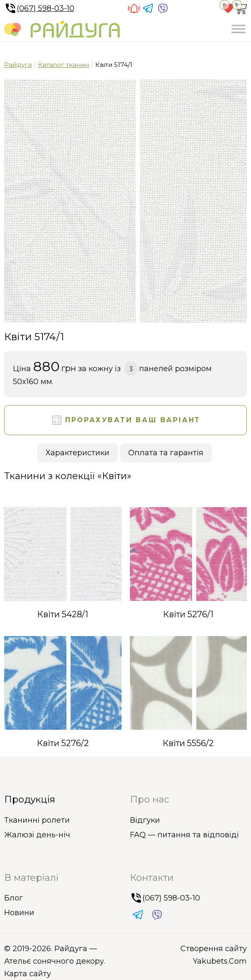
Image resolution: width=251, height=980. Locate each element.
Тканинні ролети (37, 820)
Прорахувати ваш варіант (125, 420)
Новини (19, 913)
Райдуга (18, 65)
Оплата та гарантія (166, 453)
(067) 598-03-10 (39, 8)
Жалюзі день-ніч (37, 835)
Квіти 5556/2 (188, 743)
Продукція (30, 799)
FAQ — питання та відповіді (184, 835)
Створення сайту (214, 949)
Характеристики (77, 453)
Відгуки (145, 820)
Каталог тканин (63, 65)
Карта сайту (28, 974)
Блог (14, 898)
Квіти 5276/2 (63, 743)
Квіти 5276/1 (188, 614)
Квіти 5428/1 (63, 614)
